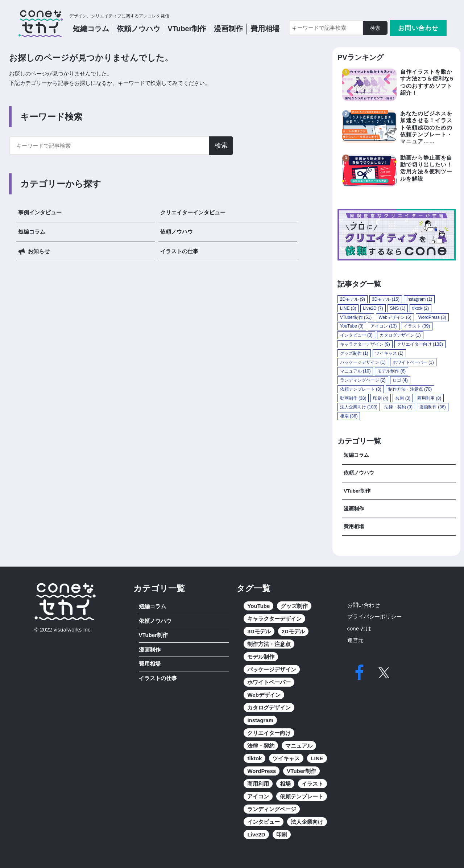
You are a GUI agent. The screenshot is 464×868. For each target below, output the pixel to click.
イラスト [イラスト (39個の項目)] (417, 326)
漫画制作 (228, 29)
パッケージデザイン (272, 669)
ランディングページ (272, 809)
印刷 (282, 834)
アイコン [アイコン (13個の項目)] (384, 326)
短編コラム (91, 29)
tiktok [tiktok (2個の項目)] (420, 308)
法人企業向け (307, 822)
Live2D (256, 834)
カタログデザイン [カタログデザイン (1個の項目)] (400, 335)
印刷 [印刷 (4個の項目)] (381, 398)
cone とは (359, 628)
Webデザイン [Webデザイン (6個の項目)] (395, 317)
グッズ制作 (294, 606)
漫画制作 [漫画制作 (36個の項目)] (433, 407)
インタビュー (264, 822)
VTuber (187, 29)
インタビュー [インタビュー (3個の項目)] (356, 335)
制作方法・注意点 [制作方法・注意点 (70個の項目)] (410, 389)
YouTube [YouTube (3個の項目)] (352, 326)
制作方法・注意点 (269, 644)
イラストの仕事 (179, 251)
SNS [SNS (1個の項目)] (398, 308)
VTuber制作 (357, 491)
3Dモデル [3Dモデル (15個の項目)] (386, 299)
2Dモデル (293, 631)
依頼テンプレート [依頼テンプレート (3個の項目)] (361, 389)
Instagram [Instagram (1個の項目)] (419, 299)
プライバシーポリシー (374, 616)
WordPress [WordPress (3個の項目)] (432, 317)
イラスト (312, 784)
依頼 (138, 29)
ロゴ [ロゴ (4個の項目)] (400, 380)
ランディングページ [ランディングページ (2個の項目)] (363, 380)
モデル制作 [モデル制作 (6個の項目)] (391, 371)
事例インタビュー (40, 212)
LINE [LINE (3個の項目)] (348, 308)
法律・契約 (261, 746)
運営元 (355, 640)
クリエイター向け (269, 733)
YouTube (258, 606)
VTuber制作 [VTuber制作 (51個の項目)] (356, 317)
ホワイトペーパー (269, 682)
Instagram (260, 720)
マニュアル (299, 746)
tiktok (254, 758)
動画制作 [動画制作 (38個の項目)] (353, 398)
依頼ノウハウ (177, 232)
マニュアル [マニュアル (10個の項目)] (355, 371)
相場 (285, 784)
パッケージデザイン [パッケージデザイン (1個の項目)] (363, 362)
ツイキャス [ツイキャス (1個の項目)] (389, 353)
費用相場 (265, 29)
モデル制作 (261, 657)
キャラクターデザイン (274, 619)
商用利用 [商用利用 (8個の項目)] (429, 398)
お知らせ (39, 251)
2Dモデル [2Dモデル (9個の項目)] (353, 299)
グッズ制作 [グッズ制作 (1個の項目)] (354, 353)
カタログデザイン (269, 707)
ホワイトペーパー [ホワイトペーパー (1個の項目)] (413, 362)
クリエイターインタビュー (193, 212)
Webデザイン (264, 695)
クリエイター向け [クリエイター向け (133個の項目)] (420, 344)
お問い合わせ (418, 28)
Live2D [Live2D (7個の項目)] (373, 308)
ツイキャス (286, 758)
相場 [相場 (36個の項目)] (349, 416)
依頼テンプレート (302, 796)
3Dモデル (259, 631)
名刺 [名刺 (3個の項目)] (403, 398)
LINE (317, 758)
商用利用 (258, 784)
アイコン (258, 796)
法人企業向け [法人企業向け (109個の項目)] (359, 407)
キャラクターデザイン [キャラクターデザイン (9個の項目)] (365, 344)
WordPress (262, 771)
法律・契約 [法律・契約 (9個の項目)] (398, 407)
